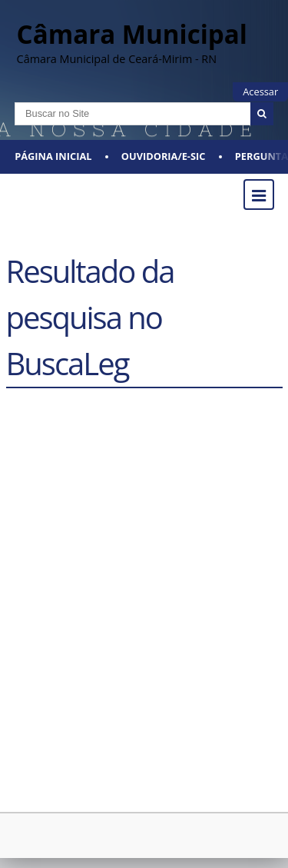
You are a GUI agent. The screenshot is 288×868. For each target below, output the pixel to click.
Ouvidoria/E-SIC (164, 156)
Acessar (260, 91)
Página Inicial (53, 156)
